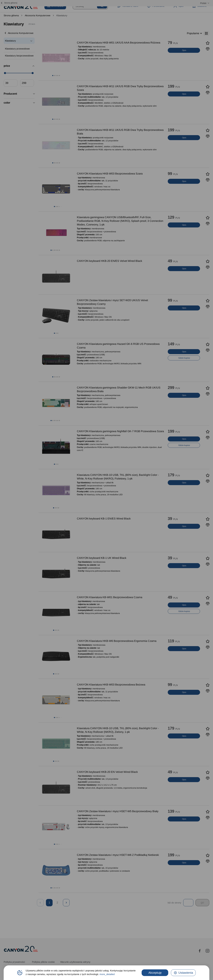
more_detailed (107, 974)
